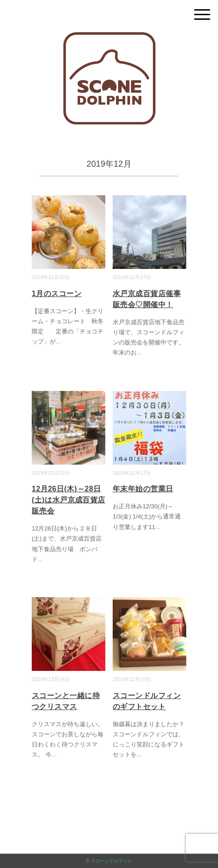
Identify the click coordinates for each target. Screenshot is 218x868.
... (58, 341)
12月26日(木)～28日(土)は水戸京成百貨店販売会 (69, 500)
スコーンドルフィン (111, 861)
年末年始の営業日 (143, 489)
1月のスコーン (57, 294)
